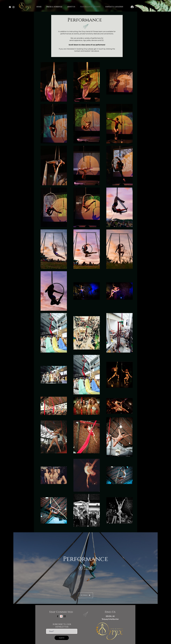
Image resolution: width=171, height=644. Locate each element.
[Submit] (62, 638)
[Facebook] (10, 7)
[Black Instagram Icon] (65, 616)
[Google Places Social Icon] (61, 616)
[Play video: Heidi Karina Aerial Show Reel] (85, 568)
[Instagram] (13, 7)
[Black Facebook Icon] (58, 616)
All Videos (85, 595)
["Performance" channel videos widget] (85, 568)
